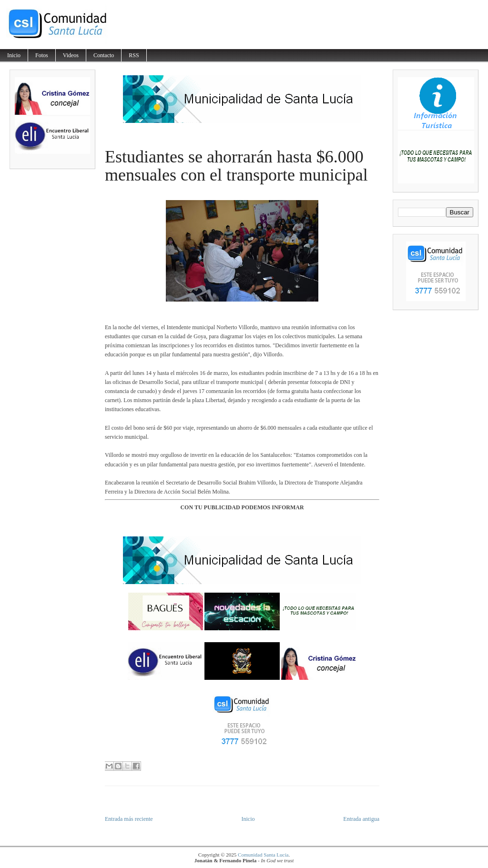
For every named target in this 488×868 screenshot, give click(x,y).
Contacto (104, 55)
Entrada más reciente (129, 819)
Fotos (42, 55)
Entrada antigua (361, 819)
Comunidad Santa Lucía (263, 855)
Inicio (14, 55)
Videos (71, 55)
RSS (134, 55)
